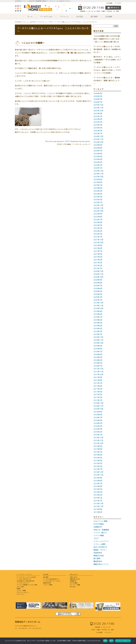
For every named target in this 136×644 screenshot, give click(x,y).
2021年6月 (98, 254)
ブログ (67, 141)
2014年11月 (98, 475)
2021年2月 (98, 265)
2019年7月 (98, 317)
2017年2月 (98, 397)
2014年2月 (98, 498)
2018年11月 (98, 340)
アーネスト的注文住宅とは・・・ (53, 579)
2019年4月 (98, 326)
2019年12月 (98, 303)
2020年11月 (98, 274)
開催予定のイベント (101, 564)
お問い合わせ (74, 577)
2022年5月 (98, 225)
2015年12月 (98, 438)
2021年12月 (98, 240)
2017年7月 (98, 383)
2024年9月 (98, 145)
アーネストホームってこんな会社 (26, 577)
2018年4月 (98, 360)
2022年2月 (98, 234)
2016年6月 (98, 420)
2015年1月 (98, 469)
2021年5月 (98, 257)
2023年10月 (98, 177)
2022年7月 (98, 220)
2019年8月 (98, 314)
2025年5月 (98, 122)
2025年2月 (98, 131)
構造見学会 (98, 561)
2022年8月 (98, 217)
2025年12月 (98, 105)
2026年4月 (98, 93)
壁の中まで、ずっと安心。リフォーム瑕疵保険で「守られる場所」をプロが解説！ (107, 60)
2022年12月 (98, 205)
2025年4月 (98, 125)
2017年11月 (98, 372)
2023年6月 (98, 188)
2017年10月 (98, 374)
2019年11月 (98, 306)
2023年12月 (98, 171)
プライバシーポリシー (23, 592)
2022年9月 (98, 214)
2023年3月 (98, 197)
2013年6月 (98, 512)
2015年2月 (98, 466)
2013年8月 (98, 509)
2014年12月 (98, 472)
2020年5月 (98, 291)
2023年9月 (98, 179)
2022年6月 (98, 222)
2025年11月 (98, 108)
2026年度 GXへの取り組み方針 (25, 581)
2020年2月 (98, 297)
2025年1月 (98, 133)
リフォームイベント (101, 541)
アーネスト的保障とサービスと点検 (27, 585)
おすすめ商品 (99, 524)
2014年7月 (98, 484)
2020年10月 (98, 277)
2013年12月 (98, 504)
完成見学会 (98, 553)
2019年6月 (98, 320)
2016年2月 (98, 432)
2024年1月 (98, 168)
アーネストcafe (46, 17)
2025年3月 (98, 128)
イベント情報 (99, 536)
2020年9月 (98, 280)
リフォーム (64, 17)
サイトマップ (21, 594)
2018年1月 (98, 366)
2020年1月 (98, 300)
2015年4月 (98, 461)
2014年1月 (98, 501)
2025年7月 (98, 116)
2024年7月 (98, 151)
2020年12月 (98, 271)
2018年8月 (98, 349)
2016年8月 (98, 415)
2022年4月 (98, 228)
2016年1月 (98, 435)
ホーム (30, 17)
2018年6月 (98, 354)
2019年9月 (98, 311)
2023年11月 (98, 174)
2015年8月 (98, 449)
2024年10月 (98, 142)
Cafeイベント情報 (100, 521)
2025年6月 (98, 119)
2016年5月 (98, 423)
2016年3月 (98, 429)
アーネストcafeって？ (23, 583)
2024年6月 (98, 154)
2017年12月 (98, 369)
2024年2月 (98, 165)
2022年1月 (98, 237)
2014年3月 (98, 495)
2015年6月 (98, 455)
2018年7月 (98, 352)
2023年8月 (98, 182)
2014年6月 (98, 486)
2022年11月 (98, 208)
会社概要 (110, 3)
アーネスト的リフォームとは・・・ (53, 581)
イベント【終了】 (100, 533)
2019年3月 (98, 329)
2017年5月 (98, 389)
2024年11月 (98, 139)
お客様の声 (98, 527)
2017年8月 (98, 380)
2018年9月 (98, 346)
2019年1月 (98, 334)
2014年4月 (98, 492)
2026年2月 (98, 99)
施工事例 (94, 17)
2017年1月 (98, 400)
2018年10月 (98, 343)
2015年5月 (98, 458)
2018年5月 (98, 357)
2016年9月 (98, 412)
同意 (105, 641)
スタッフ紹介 (21, 587)
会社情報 (109, 17)
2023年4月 (98, 194)
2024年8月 (98, 148)
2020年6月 (98, 288)
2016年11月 (98, 406)
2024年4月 (98, 159)
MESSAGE (73, 587)
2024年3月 (98, 162)
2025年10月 (98, 111)
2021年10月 (98, 242)
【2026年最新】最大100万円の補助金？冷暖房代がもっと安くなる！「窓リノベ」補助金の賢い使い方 (107, 39)
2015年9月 (98, 446)
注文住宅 (80, 17)
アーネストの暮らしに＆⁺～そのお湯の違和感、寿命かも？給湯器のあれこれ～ (107, 49)
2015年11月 (98, 440)
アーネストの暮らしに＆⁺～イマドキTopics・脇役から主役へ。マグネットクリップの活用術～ (107, 70)
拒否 (111, 641)
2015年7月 (98, 452)
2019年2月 (98, 331)
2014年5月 (98, 489)
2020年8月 (98, 283)
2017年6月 (98, 386)
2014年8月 (98, 481)
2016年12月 (98, 403)
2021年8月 (98, 248)
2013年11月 (98, 506)
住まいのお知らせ (100, 547)
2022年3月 (98, 231)
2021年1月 (98, 268)
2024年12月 (98, 136)
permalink (86, 141)
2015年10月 (98, 443)
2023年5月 (98, 191)
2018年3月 (98, 363)
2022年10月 (98, 211)
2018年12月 (98, 337)
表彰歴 (19, 589)
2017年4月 (98, 392)
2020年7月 (98, 286)
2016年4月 (98, 426)
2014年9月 (98, 478)
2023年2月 (98, 200)
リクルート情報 (21, 590)
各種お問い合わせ (75, 579)
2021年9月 (98, 245)
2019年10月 (98, 308)
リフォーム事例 (99, 544)
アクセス (119, 3)
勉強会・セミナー (100, 550)
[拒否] (133, 641)
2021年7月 (98, 251)
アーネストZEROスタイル (24, 579)
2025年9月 (98, 113)
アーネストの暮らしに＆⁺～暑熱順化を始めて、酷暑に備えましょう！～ (107, 81)
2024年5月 (98, 156)
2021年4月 (98, 260)
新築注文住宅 (99, 556)
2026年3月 (98, 96)
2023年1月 (98, 202)
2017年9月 (98, 377)
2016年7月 (98, 417)
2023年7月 (98, 185)
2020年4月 (98, 294)
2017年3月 (98, 394)
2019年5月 (98, 323)
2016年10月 (98, 409)
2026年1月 (98, 102)
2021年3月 (98, 263)
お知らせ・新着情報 (101, 530)
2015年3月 (98, 463)
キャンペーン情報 (75, 585)
